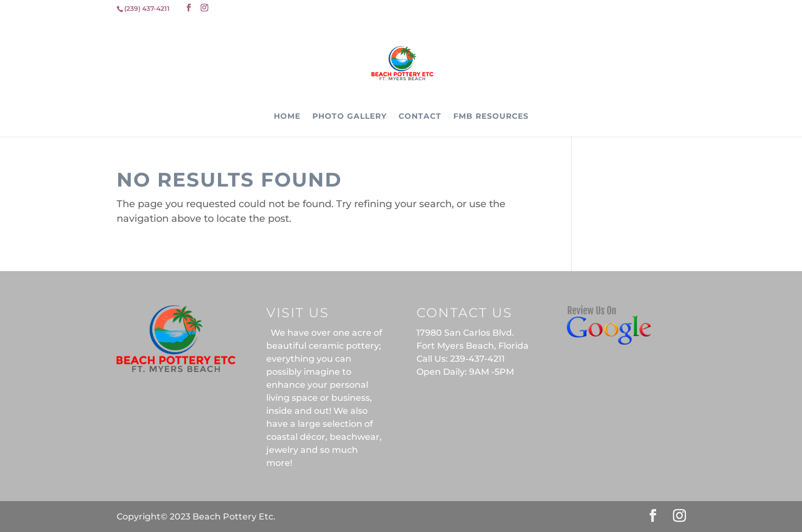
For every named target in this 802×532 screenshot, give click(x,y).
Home (287, 117)
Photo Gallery (349, 117)
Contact (420, 117)
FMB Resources (491, 117)
